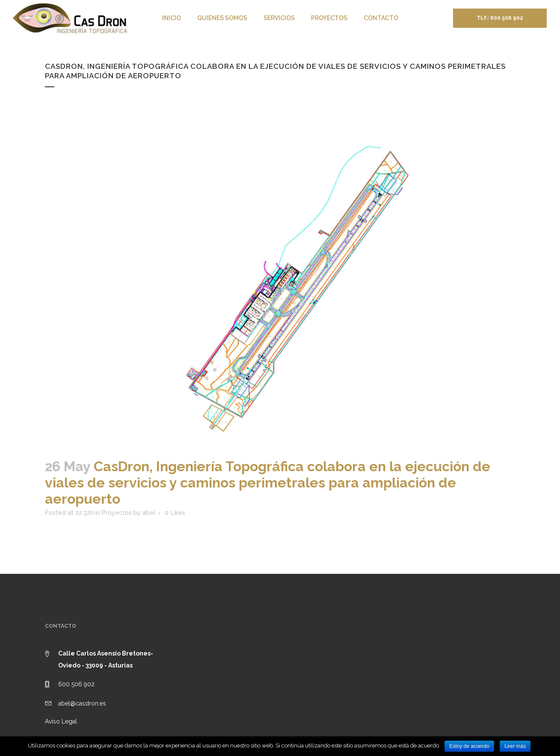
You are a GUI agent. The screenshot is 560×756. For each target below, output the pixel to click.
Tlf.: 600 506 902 (500, 18)
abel (149, 513)
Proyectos (117, 513)
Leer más (515, 746)
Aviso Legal (61, 721)
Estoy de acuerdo (469, 746)
